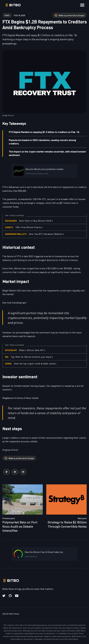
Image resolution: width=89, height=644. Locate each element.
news (7, 15)
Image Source (8, 115)
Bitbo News (14, 614)
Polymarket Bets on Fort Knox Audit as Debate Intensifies (20, 526)
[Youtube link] (17, 596)
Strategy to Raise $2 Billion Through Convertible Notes (67, 524)
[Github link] (10, 596)
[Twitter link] (4, 596)
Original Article (10, 450)
